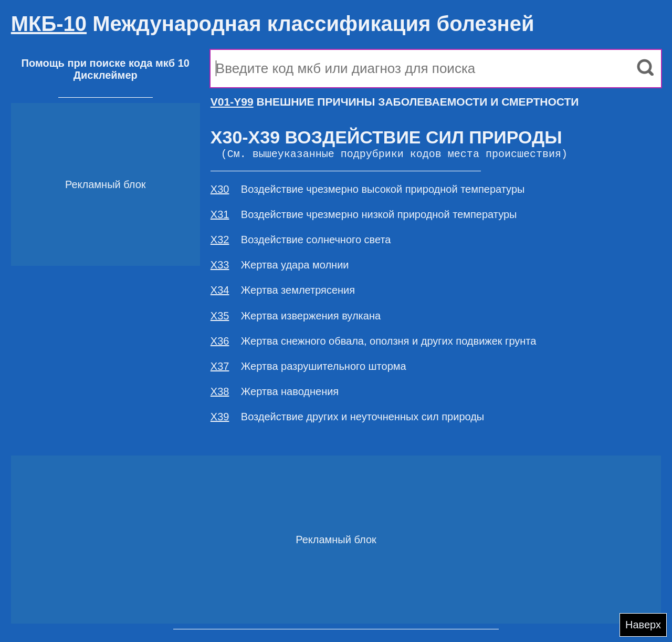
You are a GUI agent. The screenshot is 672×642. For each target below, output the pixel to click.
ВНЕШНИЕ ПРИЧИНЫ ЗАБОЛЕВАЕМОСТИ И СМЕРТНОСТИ (395, 102)
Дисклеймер (106, 75)
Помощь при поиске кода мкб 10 (106, 63)
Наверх (643, 625)
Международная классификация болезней (273, 24)
